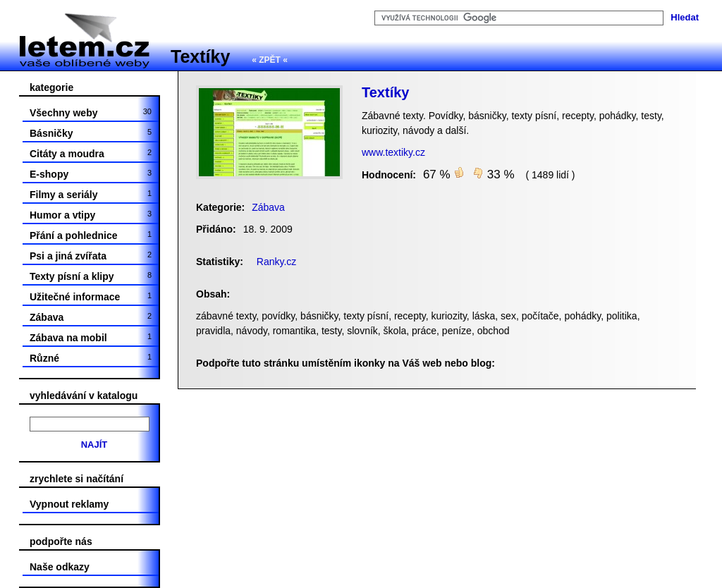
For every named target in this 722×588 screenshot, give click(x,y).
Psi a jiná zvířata (91, 256)
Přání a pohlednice (91, 235)
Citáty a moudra (91, 154)
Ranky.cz (277, 262)
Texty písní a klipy (91, 276)
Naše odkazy (60, 567)
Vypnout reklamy (69, 504)
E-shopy (91, 174)
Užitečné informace (91, 297)
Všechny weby (91, 113)
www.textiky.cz (393, 152)
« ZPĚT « (270, 60)
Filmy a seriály (91, 195)
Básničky (91, 133)
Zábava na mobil (91, 338)
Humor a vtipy (91, 215)
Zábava (91, 317)
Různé (91, 358)
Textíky (200, 56)
